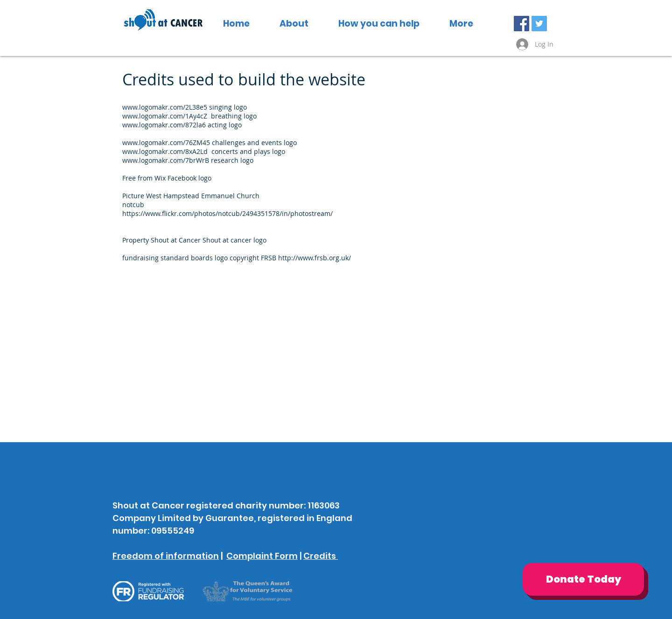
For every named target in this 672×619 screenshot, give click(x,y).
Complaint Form (262, 556)
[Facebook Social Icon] (521, 24)
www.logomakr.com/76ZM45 (166, 143)
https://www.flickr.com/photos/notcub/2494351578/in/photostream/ (227, 213)
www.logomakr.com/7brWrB (166, 160)
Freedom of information (166, 556)
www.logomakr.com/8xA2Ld (165, 151)
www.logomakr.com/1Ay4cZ (165, 116)
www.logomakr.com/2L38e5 (165, 107)
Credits (321, 556)
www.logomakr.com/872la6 (164, 125)
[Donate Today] (583, 579)
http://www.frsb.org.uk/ (315, 258)
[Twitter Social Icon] (539, 24)
